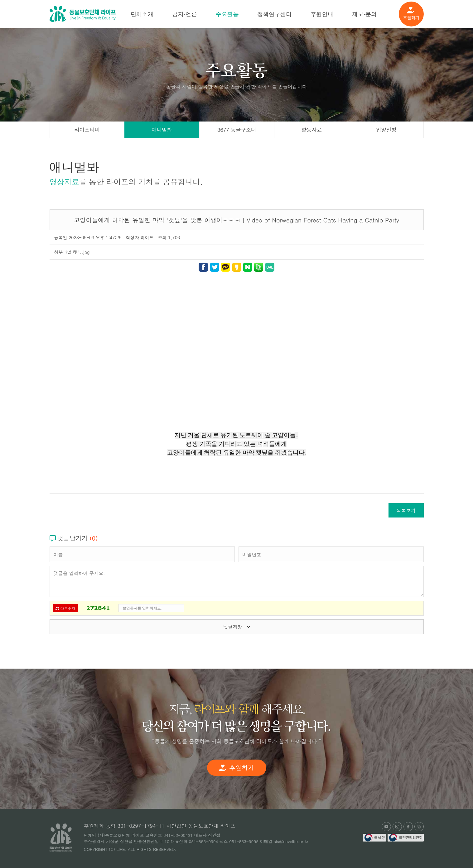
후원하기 (411, 14)
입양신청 (386, 130)
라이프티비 (87, 130)
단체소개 (142, 14)
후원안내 (322, 14)
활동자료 (311, 130)
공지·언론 (184, 14)
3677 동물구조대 (237, 130)
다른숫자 (65, 608)
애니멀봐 (162, 130)
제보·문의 (364, 14)
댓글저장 (236, 627)
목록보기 (406, 510)
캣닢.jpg (81, 252)
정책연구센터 (274, 14)
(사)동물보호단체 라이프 (83, 14)
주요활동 (227, 14)
